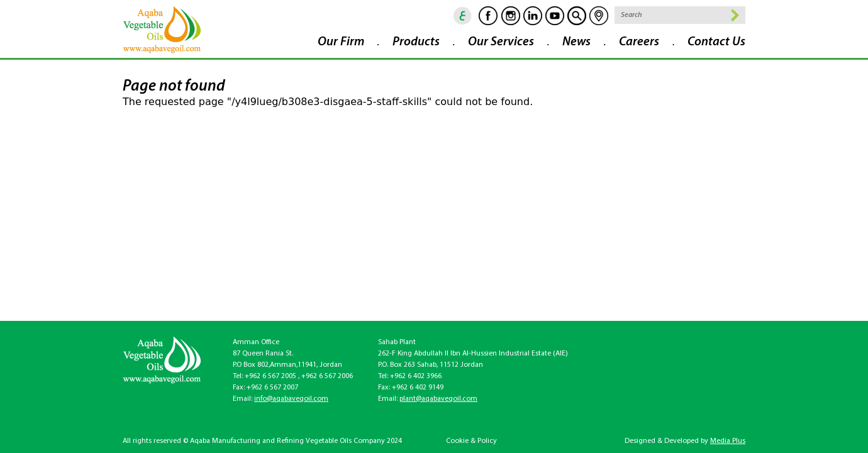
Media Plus (728, 441)
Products (416, 42)
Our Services (501, 42)
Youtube (555, 16)
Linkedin (533, 16)
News (576, 42)
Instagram (511, 16)
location (599, 16)
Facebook (488, 16)
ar (463, 16)
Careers (639, 42)
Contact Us (716, 42)
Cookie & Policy (471, 441)
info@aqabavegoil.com (291, 399)
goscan (577, 16)
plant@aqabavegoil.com (438, 399)
